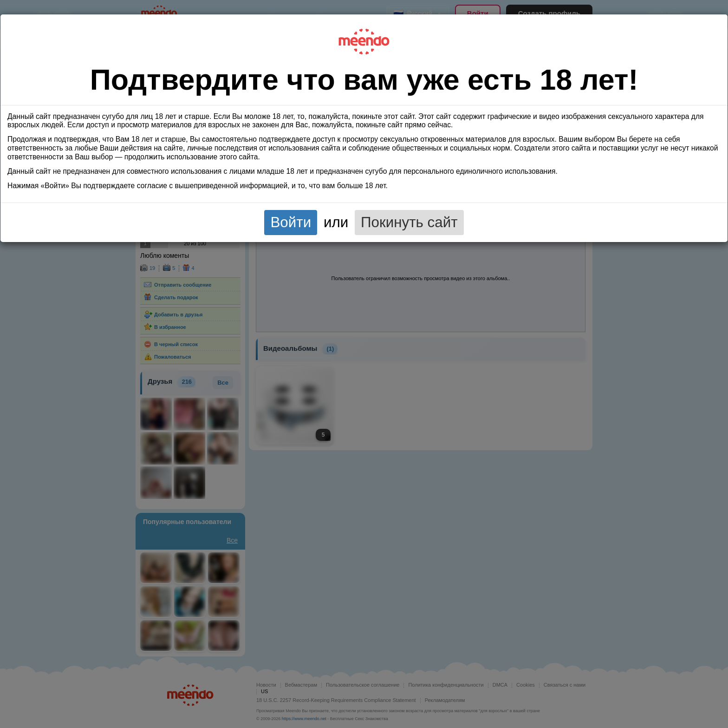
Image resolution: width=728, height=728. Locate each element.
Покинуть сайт (409, 222)
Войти (291, 222)
